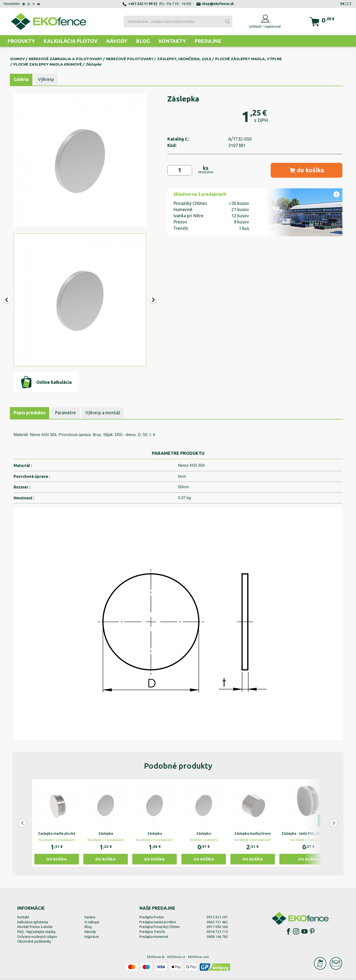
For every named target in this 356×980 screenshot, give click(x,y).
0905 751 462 (217, 922)
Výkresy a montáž (103, 413)
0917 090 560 (217, 927)
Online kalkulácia (46, 382)
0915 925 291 (217, 917)
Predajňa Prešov (152, 917)
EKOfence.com (199, 957)
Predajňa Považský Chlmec (160, 927)
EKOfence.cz (176, 957)
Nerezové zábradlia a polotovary (66, 59)
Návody (117, 41)
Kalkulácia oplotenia (33, 922)
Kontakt (23, 917)
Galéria (21, 79)
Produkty (21, 41)
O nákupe (92, 922)
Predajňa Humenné (154, 937)
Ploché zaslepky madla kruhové (48, 64)
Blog (143, 41)
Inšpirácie (92, 937)
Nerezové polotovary (130, 59)
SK (342, 4)
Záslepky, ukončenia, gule (184, 59)
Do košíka (57, 859)
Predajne (208, 41)
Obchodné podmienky (34, 941)
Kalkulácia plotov (70, 41)
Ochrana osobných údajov (37, 937)
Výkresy (46, 79)
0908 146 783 (217, 937)
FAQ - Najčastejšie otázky (36, 932)
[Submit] (227, 22)
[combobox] (178, 22)
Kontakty (172, 41)
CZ (349, 4)
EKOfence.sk (156, 957)
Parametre (65, 413)
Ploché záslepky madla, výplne (248, 59)
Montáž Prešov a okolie (35, 927)
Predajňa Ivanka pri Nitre (158, 922)
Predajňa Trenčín (152, 932)
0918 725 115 (217, 932)
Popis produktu (30, 413)
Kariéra (90, 917)
